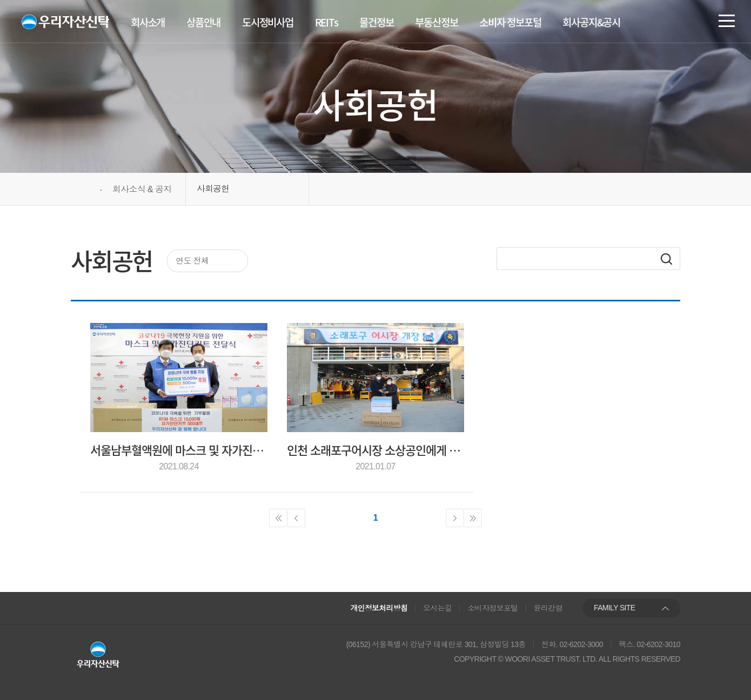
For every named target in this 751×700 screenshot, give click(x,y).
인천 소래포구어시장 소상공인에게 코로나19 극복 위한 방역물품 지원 (375, 450)
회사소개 (148, 22)
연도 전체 (192, 261)
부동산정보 (436, 22)
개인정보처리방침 (379, 608)
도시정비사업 (268, 22)
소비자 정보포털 (510, 22)
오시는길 (437, 608)
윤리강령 (548, 608)
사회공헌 (213, 189)
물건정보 (376, 22)
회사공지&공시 (591, 22)
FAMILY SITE (614, 608)
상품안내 (203, 22)
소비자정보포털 (493, 608)
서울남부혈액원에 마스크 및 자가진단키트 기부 (179, 450)
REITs (327, 22)
